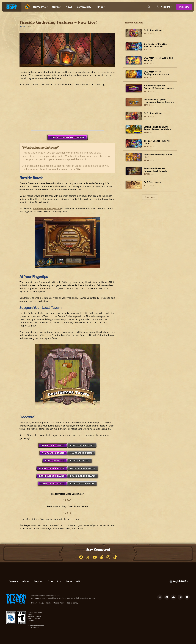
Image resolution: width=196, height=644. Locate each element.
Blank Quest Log (55, 461)
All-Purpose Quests (53, 453)
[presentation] (12, 7)
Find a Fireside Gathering (67, 137)
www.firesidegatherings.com (47, 208)
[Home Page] (26, 7)
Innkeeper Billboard (53, 445)
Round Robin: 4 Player (52, 468)
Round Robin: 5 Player (52, 476)
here (78, 169)
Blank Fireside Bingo (52, 484)
